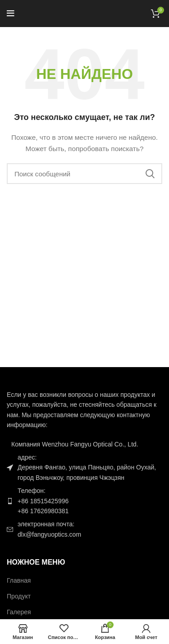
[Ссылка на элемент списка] (84, 501)
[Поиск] (84, 174)
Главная (19, 580)
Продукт (19, 596)
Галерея (19, 612)
